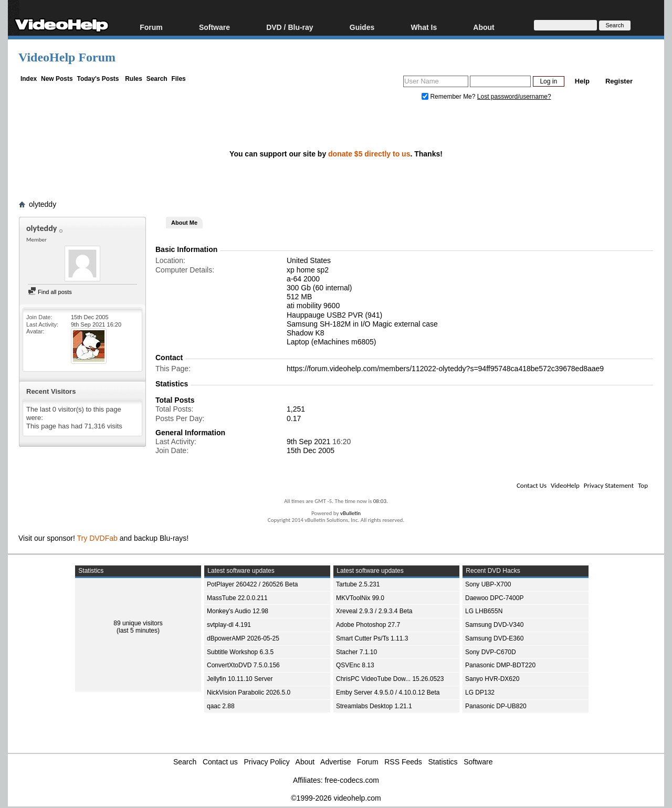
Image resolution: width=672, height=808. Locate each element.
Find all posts (50, 292)
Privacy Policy (267, 762)
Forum (151, 27)
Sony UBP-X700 (488, 584)
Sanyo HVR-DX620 (492, 679)
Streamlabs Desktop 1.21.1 (374, 706)
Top (643, 485)
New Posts (57, 79)
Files (178, 79)
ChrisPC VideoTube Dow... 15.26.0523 (390, 679)
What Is (424, 27)
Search (157, 79)
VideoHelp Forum (67, 57)
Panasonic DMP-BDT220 (500, 665)
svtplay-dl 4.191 (229, 625)
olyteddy (43, 204)
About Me (184, 223)
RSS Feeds (403, 762)
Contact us (220, 762)
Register (619, 81)
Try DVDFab (97, 538)
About (484, 27)
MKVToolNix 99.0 (360, 598)
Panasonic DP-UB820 (496, 706)
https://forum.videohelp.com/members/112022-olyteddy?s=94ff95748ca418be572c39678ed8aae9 (445, 369)
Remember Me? (449, 97)
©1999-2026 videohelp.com (336, 798)
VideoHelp (565, 485)
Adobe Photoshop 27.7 (368, 625)
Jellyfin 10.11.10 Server (240, 679)
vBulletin (350, 513)
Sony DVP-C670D (491, 652)
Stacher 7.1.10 (356, 652)
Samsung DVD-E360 (494, 638)
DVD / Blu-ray (290, 27)
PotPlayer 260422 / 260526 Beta (252, 584)
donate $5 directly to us (369, 154)
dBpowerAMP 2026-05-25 (243, 638)
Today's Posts (98, 79)
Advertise (335, 762)
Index (29, 79)
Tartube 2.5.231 (358, 584)
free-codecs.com (351, 780)
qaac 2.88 (221, 706)
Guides (362, 27)
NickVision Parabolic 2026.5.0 (249, 692)
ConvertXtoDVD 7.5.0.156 (243, 665)
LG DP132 (480, 692)
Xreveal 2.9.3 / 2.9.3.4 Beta (374, 611)
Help (582, 81)
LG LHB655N (484, 611)
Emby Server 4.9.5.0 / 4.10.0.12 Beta (388, 692)
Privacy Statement (609, 485)
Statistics (443, 762)
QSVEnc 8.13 (355, 665)
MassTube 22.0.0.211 (237, 598)
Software (214, 27)
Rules (134, 79)
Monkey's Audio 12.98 (238, 611)
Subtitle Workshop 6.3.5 (240, 652)
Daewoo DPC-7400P (494, 598)
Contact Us (532, 485)
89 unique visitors (138, 623)
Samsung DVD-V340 (494, 625)
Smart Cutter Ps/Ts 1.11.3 (372, 638)
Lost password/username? (514, 97)
